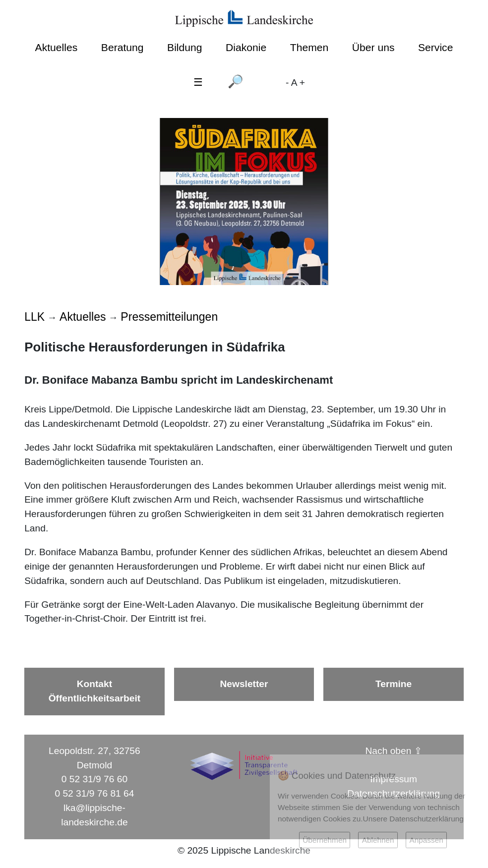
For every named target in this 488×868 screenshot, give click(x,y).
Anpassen (426, 840)
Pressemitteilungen (169, 317)
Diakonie (246, 47)
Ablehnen (378, 840)
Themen (309, 47)
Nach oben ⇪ (394, 751)
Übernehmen (325, 840)
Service (435, 47)
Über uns (373, 47)
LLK (34, 317)
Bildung (184, 47)
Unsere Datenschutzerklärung (413, 819)
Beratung (122, 47)
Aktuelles (57, 47)
